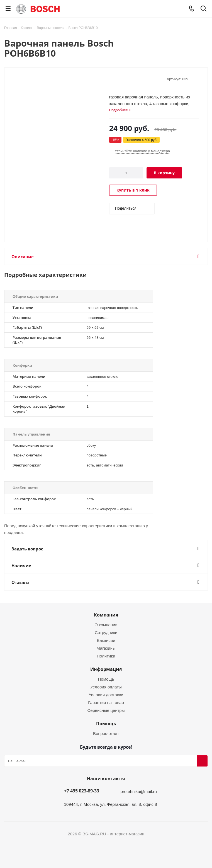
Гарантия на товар (106, 702)
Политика (106, 656)
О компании (106, 625)
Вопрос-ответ (106, 733)
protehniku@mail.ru (138, 791)
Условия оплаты (106, 687)
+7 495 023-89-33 (82, 791)
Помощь (106, 679)
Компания (106, 615)
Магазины (106, 648)
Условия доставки (106, 695)
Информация (106, 669)
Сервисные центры (106, 710)
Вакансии (106, 640)
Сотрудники (106, 632)
